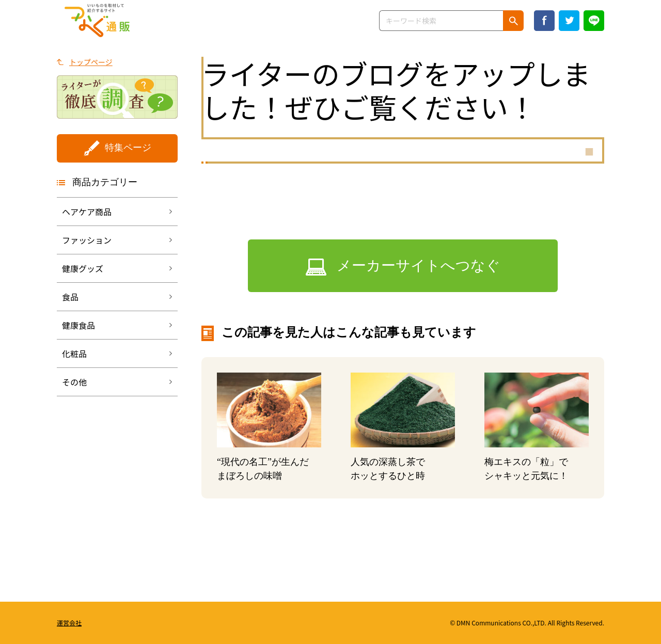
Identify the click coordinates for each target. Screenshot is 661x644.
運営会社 (69, 623)
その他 (74, 382)
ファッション (87, 240)
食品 (70, 297)
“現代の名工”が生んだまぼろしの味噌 (263, 469)
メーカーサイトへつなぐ (419, 265)
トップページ (91, 62)
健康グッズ (83, 268)
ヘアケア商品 (87, 212)
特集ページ (128, 148)
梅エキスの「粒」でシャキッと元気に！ (526, 469)
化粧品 (74, 353)
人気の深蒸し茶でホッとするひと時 (388, 469)
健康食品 (78, 325)
